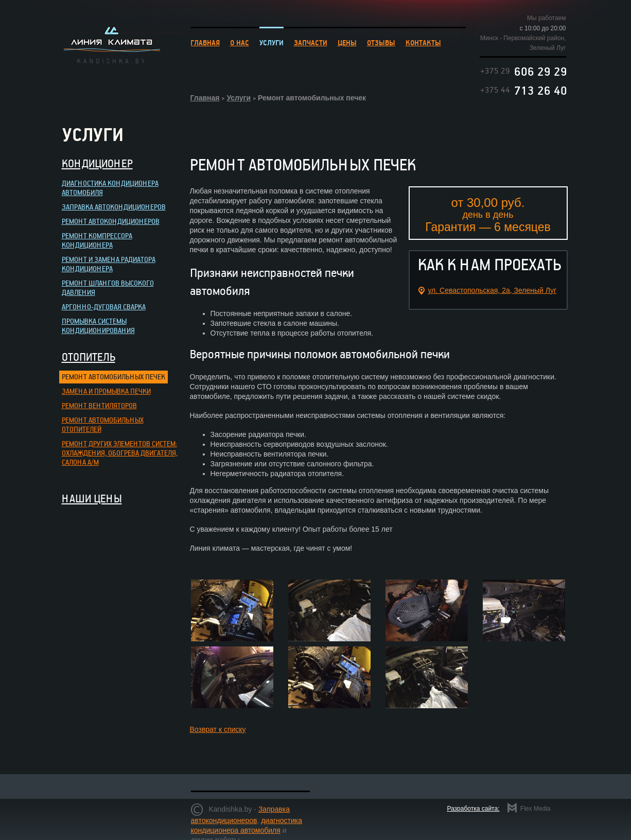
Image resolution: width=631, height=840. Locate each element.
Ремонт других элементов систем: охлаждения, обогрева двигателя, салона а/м (120, 453)
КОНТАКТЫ (423, 42)
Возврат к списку (218, 729)
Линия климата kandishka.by (112, 45)
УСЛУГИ (271, 42)
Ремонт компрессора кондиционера (97, 240)
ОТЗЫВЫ (381, 42)
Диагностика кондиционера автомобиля (110, 188)
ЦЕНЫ (347, 42)
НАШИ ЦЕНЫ (92, 498)
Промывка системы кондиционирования (98, 326)
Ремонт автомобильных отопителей (103, 424)
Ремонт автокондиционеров (111, 221)
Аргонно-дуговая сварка (104, 307)
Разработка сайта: (473, 809)
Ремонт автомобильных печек (113, 377)
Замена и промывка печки (106, 391)
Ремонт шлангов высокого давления (108, 287)
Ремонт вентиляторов (99, 405)
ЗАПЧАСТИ (311, 42)
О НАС (240, 42)
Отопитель (89, 357)
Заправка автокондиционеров (114, 207)
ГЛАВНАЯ (205, 42)
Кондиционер (97, 163)
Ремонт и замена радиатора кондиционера (109, 264)
